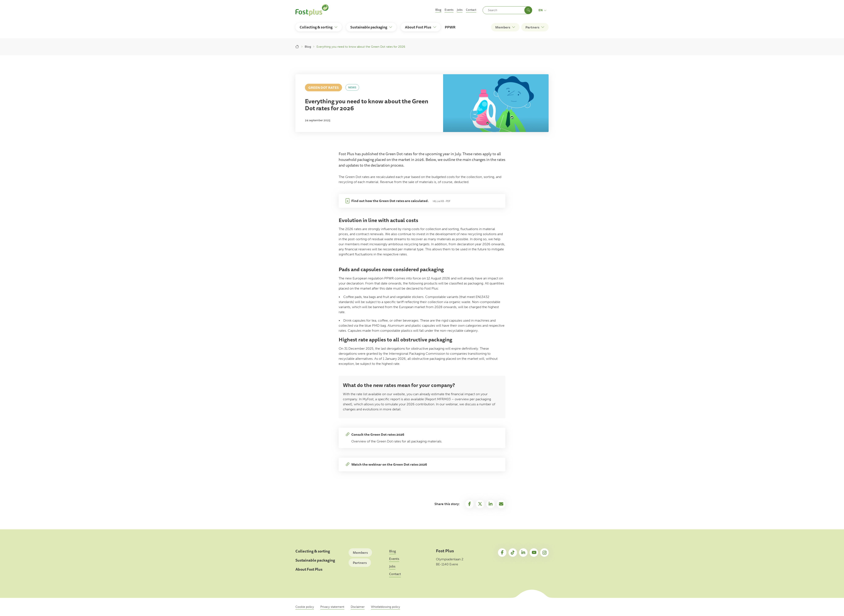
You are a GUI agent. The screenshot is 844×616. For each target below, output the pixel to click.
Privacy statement (332, 607)
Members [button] (503, 27)
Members (360, 553)
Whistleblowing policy (385, 607)
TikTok (513, 553)
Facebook (469, 504)
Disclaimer (358, 607)
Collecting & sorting (313, 551)
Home (297, 47)
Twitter (480, 504)
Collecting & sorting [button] (316, 27)
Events (449, 10)
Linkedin (491, 504)
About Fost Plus (309, 569)
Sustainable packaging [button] (369, 27)
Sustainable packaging (315, 560)
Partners (360, 563)
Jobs (460, 10)
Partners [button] (532, 27)
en (542, 10)
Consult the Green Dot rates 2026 (378, 434)
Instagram (544, 553)
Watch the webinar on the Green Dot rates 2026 (389, 464)
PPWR (450, 27)
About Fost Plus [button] (418, 27)
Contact (471, 10)
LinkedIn (523, 553)
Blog (438, 10)
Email (501, 504)
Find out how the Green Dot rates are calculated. (390, 201)
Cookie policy (305, 607)
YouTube (534, 553)
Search (528, 10)
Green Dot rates (323, 88)
